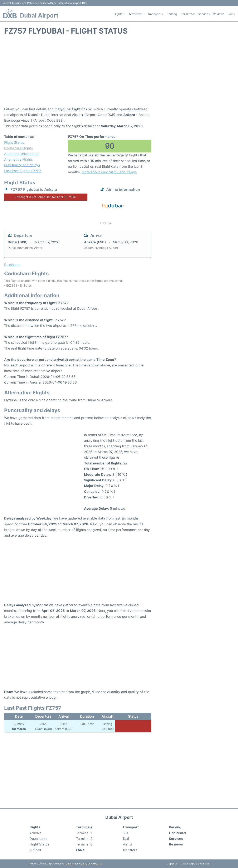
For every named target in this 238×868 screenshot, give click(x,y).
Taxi (126, 839)
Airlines (35, 850)
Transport (131, 827)
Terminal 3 (84, 844)
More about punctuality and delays (109, 172)
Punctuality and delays (22, 165)
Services (204, 14)
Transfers (130, 850)
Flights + (119, 14)
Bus (125, 833)
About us (98, 864)
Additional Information (22, 154)
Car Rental (188, 14)
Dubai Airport (39, 15)
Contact (85, 864)
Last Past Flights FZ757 (23, 171)
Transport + (155, 14)
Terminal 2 (84, 839)
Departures (38, 839)
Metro (127, 844)
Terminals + (136, 14)
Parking (172, 14)
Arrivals (35, 833)
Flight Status (14, 142)
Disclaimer (72, 864)
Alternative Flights (18, 159)
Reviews (219, 14)
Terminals (84, 827)
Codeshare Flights (18, 148)
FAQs (231, 14)
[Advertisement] (119, 73)
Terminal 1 (84, 833)
